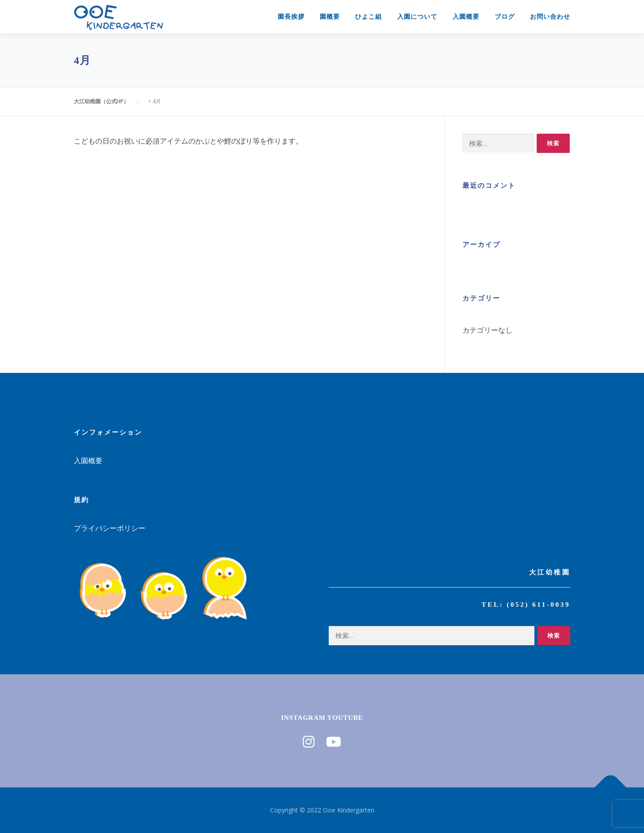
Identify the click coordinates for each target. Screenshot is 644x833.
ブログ (505, 17)
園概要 (330, 17)
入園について (417, 17)
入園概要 (466, 17)
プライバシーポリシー (110, 528)
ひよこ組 (369, 17)
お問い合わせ (550, 17)
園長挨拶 (291, 17)
